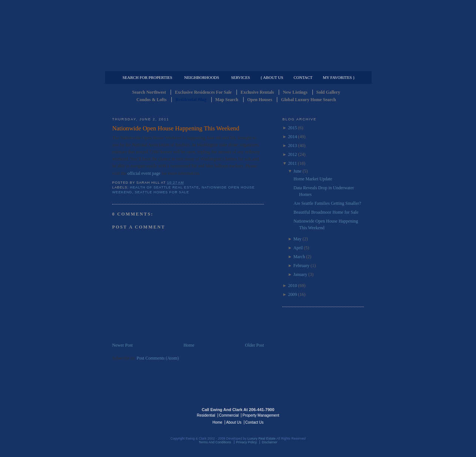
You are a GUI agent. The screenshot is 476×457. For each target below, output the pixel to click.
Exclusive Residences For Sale (203, 92)
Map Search (227, 100)
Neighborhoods (202, 77)
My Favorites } (339, 77)
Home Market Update (313, 179)
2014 (292, 137)
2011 (292, 163)
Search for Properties (147, 77)
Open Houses (260, 100)
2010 (292, 286)
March (299, 257)
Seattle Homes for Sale (162, 192)
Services (240, 77)
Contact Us (254, 422)
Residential (206, 415)
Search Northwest (149, 92)
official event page (144, 173)
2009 (292, 294)
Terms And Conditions (215, 442)
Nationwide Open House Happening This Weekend (176, 128)
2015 (292, 128)
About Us (234, 422)
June (298, 171)
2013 (292, 146)
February (301, 266)
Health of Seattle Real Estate (165, 187)
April (298, 248)
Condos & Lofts (152, 100)
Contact (303, 77)
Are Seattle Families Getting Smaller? (327, 203)
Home (189, 345)
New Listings (295, 92)
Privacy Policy (247, 442)
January (300, 274)
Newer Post (123, 345)
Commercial (237, 65)
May (298, 239)
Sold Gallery (328, 92)
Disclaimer (269, 442)
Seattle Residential (238, 35)
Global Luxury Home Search (308, 100)
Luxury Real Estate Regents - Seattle (144, 415)
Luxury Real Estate (332, 415)
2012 (292, 154)
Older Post (254, 345)
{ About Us (272, 77)
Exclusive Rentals (257, 92)
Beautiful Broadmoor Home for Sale (326, 212)
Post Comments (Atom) (158, 358)
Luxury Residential (150, 65)
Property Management (325, 65)
